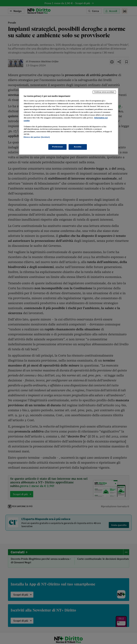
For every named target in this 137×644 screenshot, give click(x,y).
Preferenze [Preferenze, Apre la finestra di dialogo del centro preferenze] (57, 147)
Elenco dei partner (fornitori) (37, 137)
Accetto (78, 147)
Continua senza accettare (104, 92)
